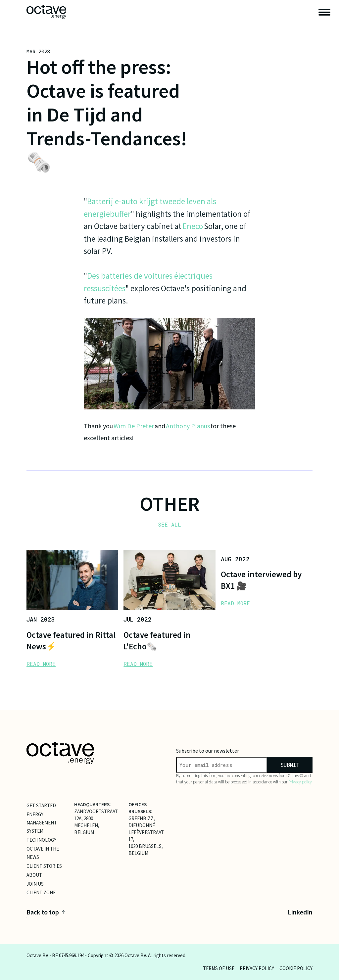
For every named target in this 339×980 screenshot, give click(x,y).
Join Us (35, 884)
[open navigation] (324, 12)
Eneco (193, 226)
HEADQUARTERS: (93, 804)
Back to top (46, 912)
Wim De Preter (134, 426)
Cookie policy (296, 968)
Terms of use (219, 968)
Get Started (41, 805)
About (34, 875)
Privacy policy (300, 782)
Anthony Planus (188, 426)
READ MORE (41, 664)
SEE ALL (169, 524)
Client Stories (44, 866)
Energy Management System (42, 823)
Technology (41, 840)
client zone (41, 892)
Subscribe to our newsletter (208, 751)
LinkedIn (300, 912)
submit (290, 765)
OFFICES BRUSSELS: (140, 808)
